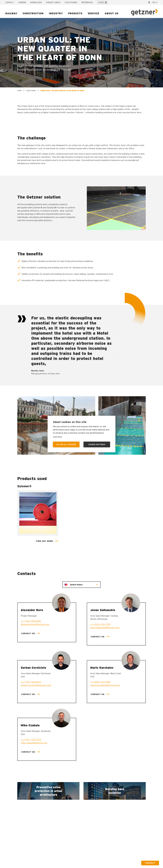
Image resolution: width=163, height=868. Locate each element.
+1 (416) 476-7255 (100, 624)
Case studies (71, 2)
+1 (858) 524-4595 (100, 682)
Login (102, 2)
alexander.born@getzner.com (35, 624)
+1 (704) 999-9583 (31, 621)
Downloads (36, 2)
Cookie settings (97, 444)
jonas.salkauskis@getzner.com (105, 628)
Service (94, 13)
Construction (33, 13)
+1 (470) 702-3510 (31, 740)
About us (112, 13)
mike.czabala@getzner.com (34, 743)
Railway (11, 13)
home (19, 91)
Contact (10, 2)
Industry (56, 13)
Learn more (57, 437)
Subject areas (53, 2)
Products (75, 13)
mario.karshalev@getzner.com (105, 685)
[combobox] (155, 2)
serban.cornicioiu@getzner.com (36, 685)
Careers (22, 2)
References (87, 2)
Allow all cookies (66, 444)
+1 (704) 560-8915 (31, 682)
